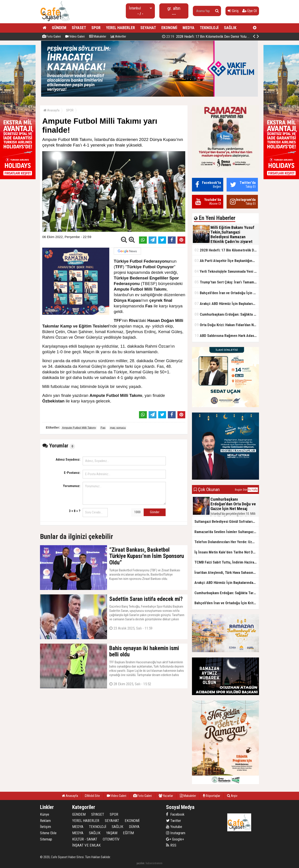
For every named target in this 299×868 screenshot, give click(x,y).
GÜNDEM (59, 28)
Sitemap (46, 839)
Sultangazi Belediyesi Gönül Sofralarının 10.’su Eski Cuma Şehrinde (227, 521)
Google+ (175, 839)
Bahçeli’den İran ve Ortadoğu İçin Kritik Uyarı (227, 293)
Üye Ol (250, 11)
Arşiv (232, 796)
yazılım (140, 863)
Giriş (233, 11)
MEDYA (188, 28)
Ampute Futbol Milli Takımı (79, 428)
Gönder (155, 512)
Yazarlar (166, 796)
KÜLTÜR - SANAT (85, 839)
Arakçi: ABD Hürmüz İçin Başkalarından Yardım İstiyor (227, 303)
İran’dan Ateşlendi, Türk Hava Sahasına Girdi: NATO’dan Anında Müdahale (227, 572)
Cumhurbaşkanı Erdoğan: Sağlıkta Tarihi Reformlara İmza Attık (227, 314)
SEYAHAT (148, 28)
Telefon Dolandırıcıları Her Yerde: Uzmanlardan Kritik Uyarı (227, 542)
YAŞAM (112, 833)
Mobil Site (92, 796)
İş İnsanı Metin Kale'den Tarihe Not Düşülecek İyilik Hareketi (227, 552)
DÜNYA (134, 827)
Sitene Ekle (48, 833)
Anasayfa (51, 110)
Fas (103, 428)
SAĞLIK (230, 28)
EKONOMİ (169, 28)
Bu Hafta (253, 490)
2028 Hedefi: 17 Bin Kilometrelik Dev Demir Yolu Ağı (207, 36)
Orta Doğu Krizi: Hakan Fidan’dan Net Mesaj (227, 325)
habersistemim (154, 863)
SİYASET (79, 28)
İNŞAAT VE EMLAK (86, 845)
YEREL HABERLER (120, 28)
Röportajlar (212, 796)
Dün (245, 490)
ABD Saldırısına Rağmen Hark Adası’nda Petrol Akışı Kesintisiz (227, 335)
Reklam (45, 821)
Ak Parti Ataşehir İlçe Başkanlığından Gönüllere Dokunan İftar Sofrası (227, 261)
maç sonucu (118, 428)
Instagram (176, 833)
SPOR (96, 28)
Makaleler (98, 36)
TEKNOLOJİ (209, 28)
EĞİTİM (128, 833)
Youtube (174, 827)
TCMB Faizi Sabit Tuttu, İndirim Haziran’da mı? (227, 562)
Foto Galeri (52, 36)
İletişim (45, 827)
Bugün (238, 490)
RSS (171, 845)
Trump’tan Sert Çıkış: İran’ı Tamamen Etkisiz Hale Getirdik (227, 282)
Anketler (118, 36)
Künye (45, 814)
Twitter (174, 821)
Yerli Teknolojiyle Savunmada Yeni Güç (227, 271)
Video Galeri (75, 36)
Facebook (175, 814)
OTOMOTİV (111, 839)
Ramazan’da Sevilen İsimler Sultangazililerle (227, 532)
